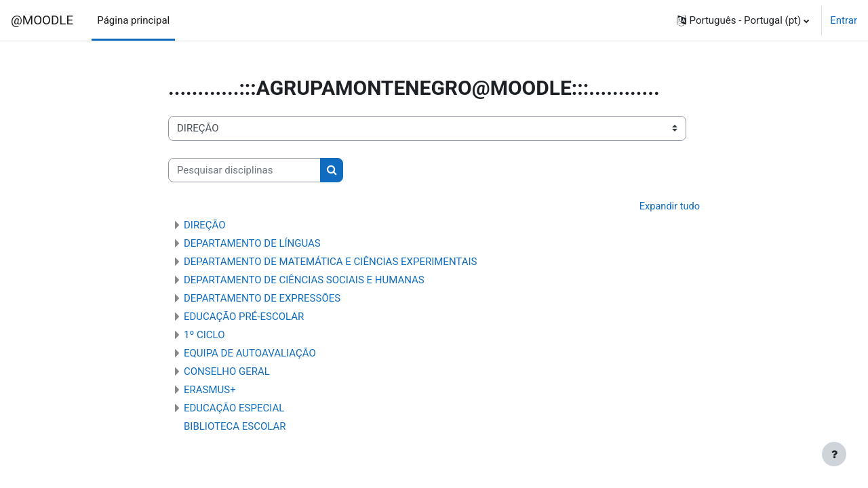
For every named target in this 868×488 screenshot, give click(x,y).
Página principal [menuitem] (133, 20)
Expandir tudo (669, 207)
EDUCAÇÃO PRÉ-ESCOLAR (244, 317)
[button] (743, 20)
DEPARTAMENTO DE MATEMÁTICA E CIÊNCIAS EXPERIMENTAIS (331, 262)
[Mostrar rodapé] (834, 454)
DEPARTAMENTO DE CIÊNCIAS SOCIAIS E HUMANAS (304, 281)
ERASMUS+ (210, 390)
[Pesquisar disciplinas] (244, 170)
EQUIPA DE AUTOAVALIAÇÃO (250, 354)
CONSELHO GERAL (227, 372)
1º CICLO (204, 335)
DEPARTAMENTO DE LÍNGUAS (252, 244)
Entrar (844, 20)
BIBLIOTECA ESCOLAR (235, 427)
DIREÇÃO (204, 226)
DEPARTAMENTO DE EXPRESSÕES (262, 299)
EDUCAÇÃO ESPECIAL (234, 409)
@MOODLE (42, 20)
